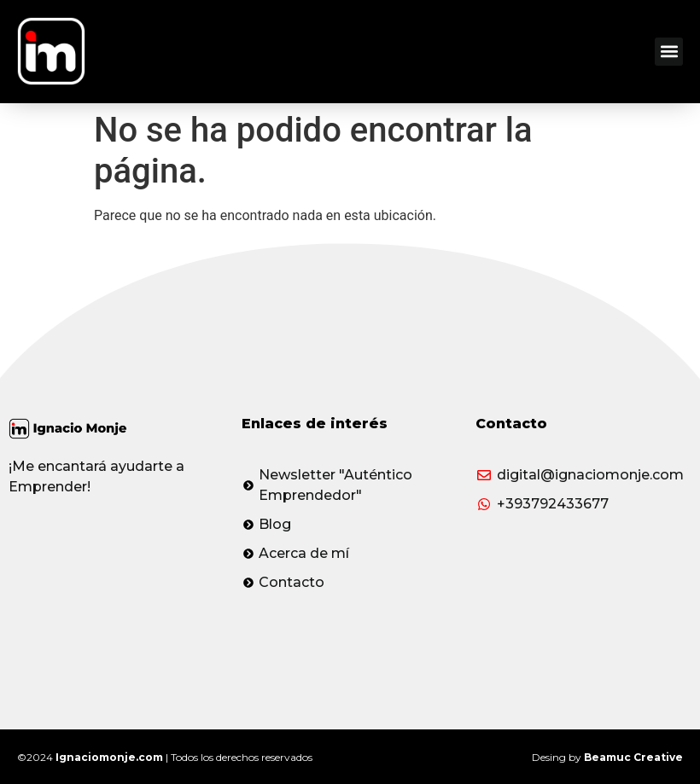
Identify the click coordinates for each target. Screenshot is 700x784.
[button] (669, 52)
